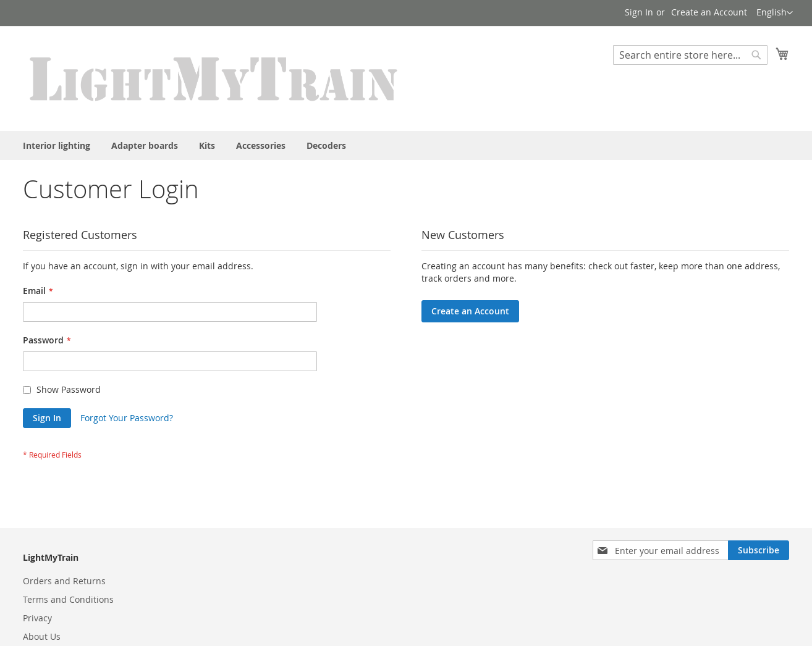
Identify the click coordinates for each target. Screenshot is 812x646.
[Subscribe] (759, 550)
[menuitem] (57, 145)
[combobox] (690, 55)
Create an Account (709, 12)
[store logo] (214, 78)
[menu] (406, 145)
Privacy (37, 618)
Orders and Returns (64, 581)
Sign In (639, 12)
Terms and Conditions (68, 599)
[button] (775, 13)
